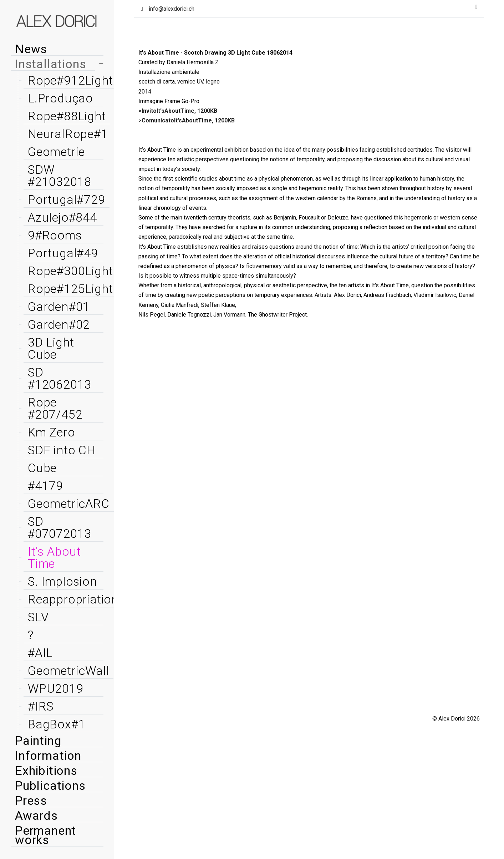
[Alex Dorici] (57, 21)
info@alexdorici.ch (172, 9)
